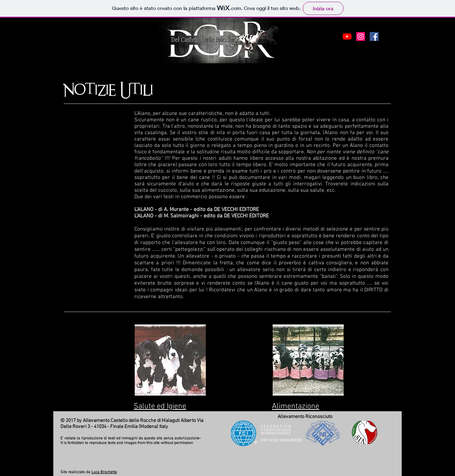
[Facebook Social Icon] (374, 36)
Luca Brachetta (104, 472)
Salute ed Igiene (160, 406)
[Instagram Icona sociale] (361, 36)
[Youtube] (347, 36)
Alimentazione (296, 406)
